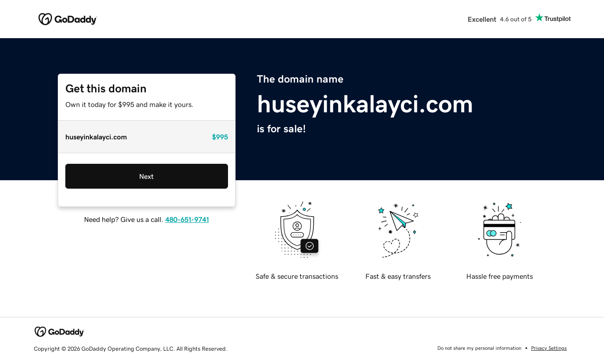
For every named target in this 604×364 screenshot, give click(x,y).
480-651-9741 (187, 219)
